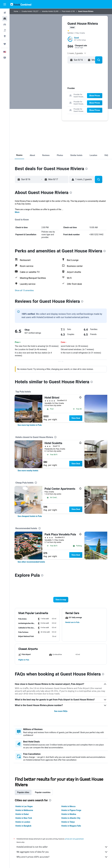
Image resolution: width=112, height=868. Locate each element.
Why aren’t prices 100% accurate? (62, 857)
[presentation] (86, 169)
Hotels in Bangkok (23, 826)
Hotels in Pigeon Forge (71, 810)
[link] (30, 425)
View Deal (76, 418)
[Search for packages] (5, 30)
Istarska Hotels (47, 11)
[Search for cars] (5, 24)
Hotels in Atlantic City (71, 818)
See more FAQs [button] (61, 711)
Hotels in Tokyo (68, 822)
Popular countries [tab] (43, 792)
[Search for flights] (5, 13)
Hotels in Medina (69, 814)
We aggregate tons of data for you (62, 852)
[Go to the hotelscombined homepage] (21, 4)
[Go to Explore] (5, 36)
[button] (5, 4)
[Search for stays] (5, 19)
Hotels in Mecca (68, 806)
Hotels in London (23, 822)
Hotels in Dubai (22, 814)
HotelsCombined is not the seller (62, 847)
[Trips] (5, 44)
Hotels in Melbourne (24, 810)
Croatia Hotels (27, 11)
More (17, 212)
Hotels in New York (24, 818)
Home (16, 11)
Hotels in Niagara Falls (71, 826)
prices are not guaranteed (74, 839)
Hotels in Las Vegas (24, 806)
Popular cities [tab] (23, 792)
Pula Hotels (66, 11)
